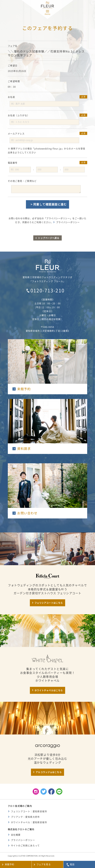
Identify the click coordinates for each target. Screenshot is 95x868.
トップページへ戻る (49, 238)
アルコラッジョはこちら (49, 772)
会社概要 (16, 835)
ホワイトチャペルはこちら (49, 690)
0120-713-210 (48, 291)
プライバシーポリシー (68, 222)
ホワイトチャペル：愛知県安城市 (29, 822)
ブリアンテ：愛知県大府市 (25, 817)
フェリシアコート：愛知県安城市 (29, 811)
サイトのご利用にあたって (25, 846)
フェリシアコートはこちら (49, 603)
